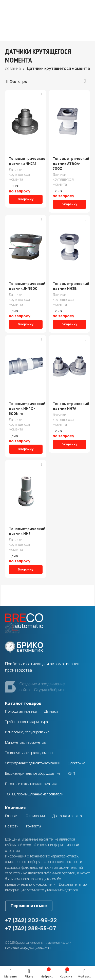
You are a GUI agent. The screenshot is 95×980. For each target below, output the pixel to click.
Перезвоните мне (29, 906)
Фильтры (19, 81)
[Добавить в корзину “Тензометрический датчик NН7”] (26, 569)
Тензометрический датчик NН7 (27, 531)
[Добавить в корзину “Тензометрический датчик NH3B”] (70, 324)
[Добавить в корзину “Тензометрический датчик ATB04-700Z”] (70, 204)
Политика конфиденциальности (28, 948)
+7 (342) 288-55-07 (31, 928)
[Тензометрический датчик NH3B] (70, 247)
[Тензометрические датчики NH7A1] (26, 122)
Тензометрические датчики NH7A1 (27, 161)
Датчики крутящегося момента (19, 174)
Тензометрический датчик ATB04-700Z (71, 163)
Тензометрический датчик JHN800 (27, 286)
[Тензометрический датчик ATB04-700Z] (70, 122)
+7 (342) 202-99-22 (31, 920)
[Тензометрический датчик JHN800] (26, 247)
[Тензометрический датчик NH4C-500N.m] (26, 367)
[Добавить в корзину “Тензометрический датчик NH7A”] (70, 444)
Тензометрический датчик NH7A (71, 406)
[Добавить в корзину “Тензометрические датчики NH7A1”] (26, 199)
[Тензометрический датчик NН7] (26, 492)
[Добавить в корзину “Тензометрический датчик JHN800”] (26, 324)
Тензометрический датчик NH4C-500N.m (27, 409)
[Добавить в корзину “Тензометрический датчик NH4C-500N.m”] (26, 449)
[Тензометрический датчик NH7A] (70, 367)
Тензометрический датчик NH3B (71, 286)
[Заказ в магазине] (85, 81)
